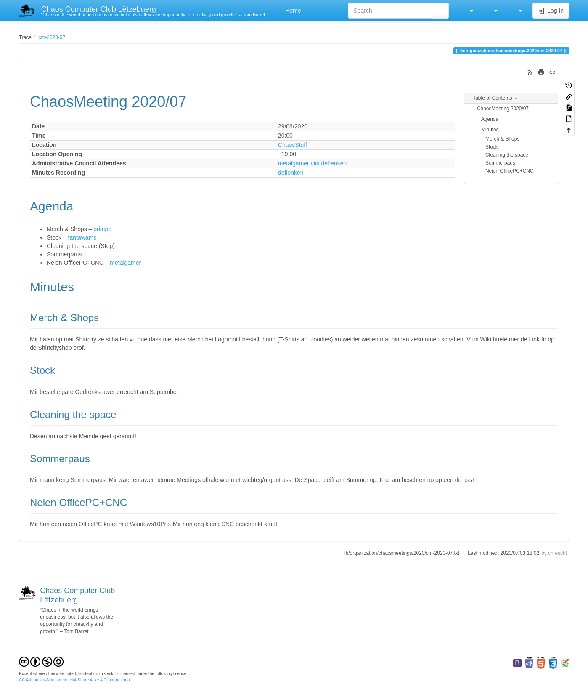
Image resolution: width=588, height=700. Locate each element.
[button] (467, 11)
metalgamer (294, 163)
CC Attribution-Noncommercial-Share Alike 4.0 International (75, 680)
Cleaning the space (507, 155)
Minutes (490, 130)
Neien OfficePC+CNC (509, 171)
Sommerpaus (500, 163)
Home (292, 11)
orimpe (102, 229)
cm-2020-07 (52, 37)
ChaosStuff (293, 145)
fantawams (82, 237)
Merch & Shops (502, 139)
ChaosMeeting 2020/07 (503, 109)
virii (315, 163)
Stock (492, 147)
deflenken (334, 163)
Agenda (490, 119)
